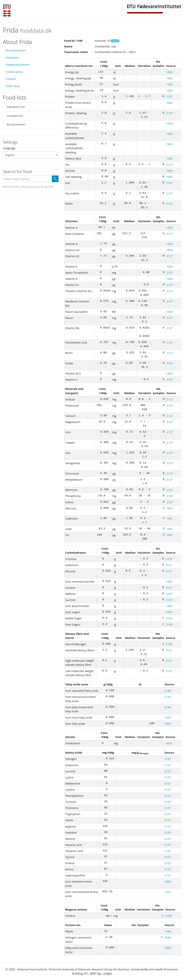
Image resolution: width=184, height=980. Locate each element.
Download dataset (18, 64)
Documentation (16, 50)
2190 (169, 644)
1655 (169, 171)
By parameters (16, 124)
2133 (169, 618)
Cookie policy (14, 72)
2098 (168, 937)
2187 (169, 916)
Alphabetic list (16, 107)
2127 (169, 97)
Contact (11, 79)
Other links (13, 86)
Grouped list (15, 116)
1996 (168, 931)
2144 (168, 691)
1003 (169, 72)
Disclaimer (13, 57)
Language (9, 148)
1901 (170, 508)
